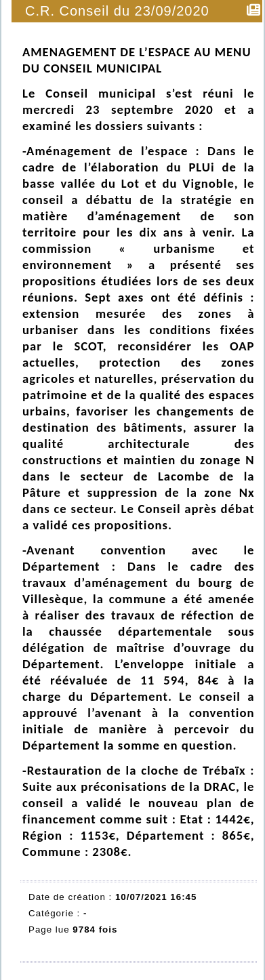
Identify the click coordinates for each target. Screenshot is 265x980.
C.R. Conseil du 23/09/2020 (118, 11)
